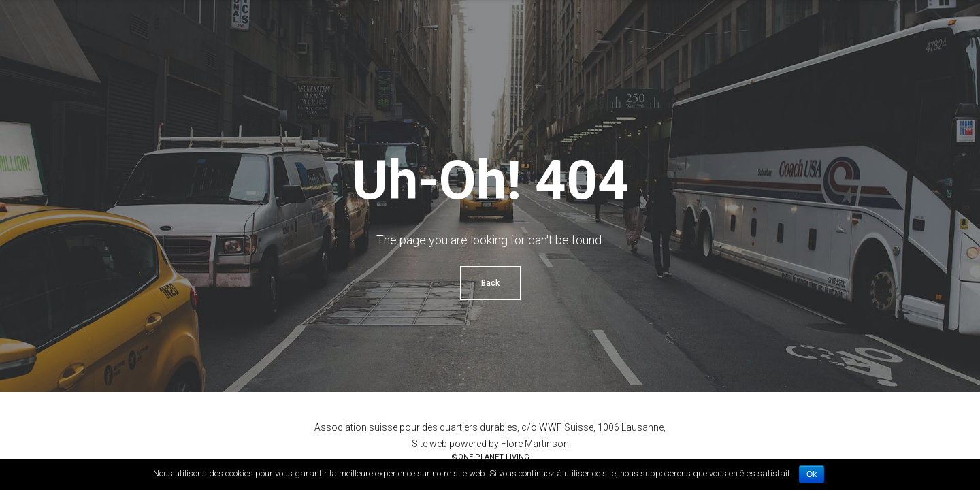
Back (490, 283)
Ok (812, 474)
